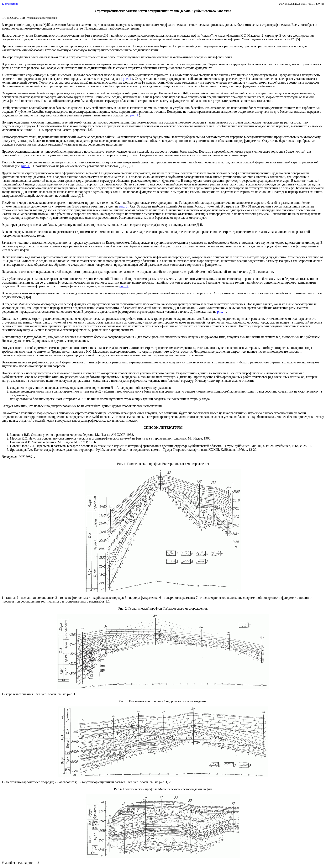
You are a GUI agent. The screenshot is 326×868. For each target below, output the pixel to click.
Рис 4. (119, 789)
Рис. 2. (123, 608)
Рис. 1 (121, 464)
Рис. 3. (124, 701)
